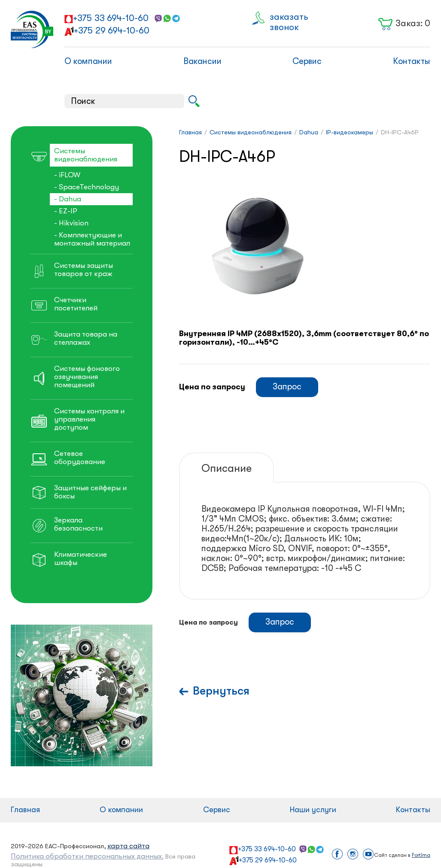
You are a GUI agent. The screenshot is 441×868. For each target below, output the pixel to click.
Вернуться (221, 691)
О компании (88, 61)
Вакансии (202, 61)
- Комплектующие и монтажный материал (92, 239)
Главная (25, 810)
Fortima (421, 855)
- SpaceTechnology (87, 187)
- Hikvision (71, 223)
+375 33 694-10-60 (111, 18)
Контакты (412, 61)
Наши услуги (313, 810)
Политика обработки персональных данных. (87, 856)
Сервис (307, 61)
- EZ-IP (66, 211)
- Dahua (68, 199)
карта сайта (128, 846)
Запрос (287, 387)
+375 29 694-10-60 (112, 30)
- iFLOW (67, 175)
